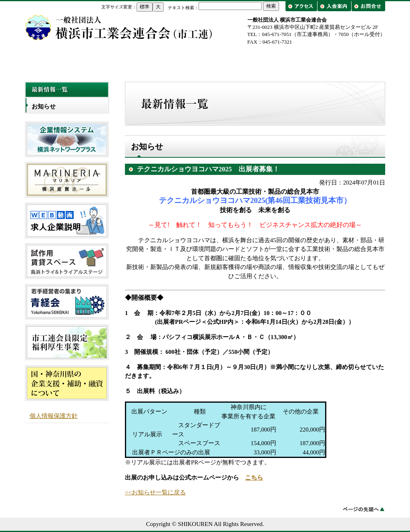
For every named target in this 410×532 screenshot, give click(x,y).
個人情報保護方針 (54, 416)
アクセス (302, 6)
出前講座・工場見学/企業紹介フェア (349, 61)
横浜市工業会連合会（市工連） (119, 27)
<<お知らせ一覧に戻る (155, 492)
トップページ (61, 61)
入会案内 (334, 6)
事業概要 (205, 61)
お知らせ (44, 106)
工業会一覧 (277, 61)
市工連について (133, 61)
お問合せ (368, 6)
